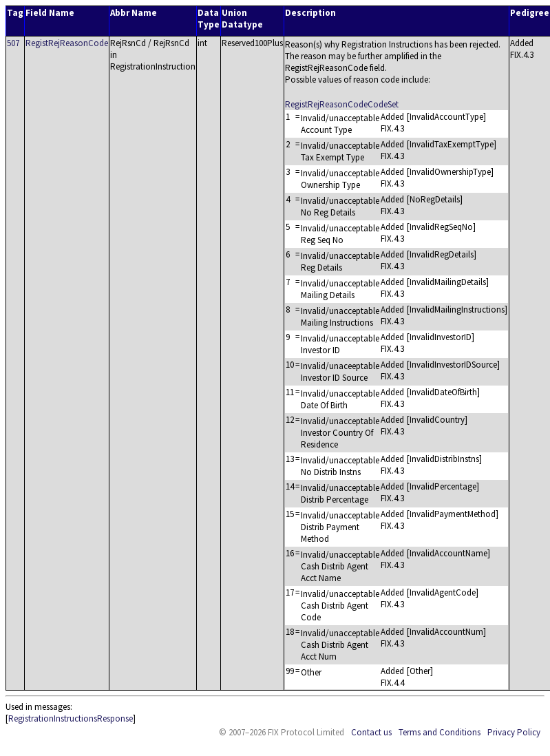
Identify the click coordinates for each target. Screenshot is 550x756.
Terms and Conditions (440, 732)
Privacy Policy (514, 732)
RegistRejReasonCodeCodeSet (342, 104)
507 (13, 43)
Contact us (371, 732)
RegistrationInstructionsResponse (71, 718)
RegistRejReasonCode (67, 43)
